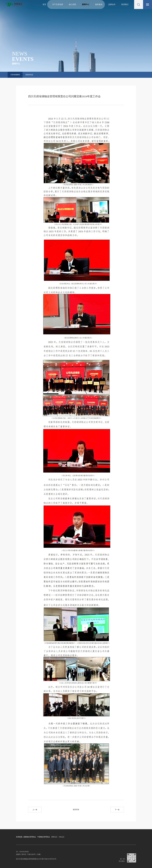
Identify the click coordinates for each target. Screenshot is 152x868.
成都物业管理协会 (30, 837)
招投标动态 (29, 75)
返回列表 (76, 810)
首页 (44, 4)
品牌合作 (112, 4)
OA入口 (62, 837)
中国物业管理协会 (44, 837)
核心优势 (72, 4)
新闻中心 (86, 4)
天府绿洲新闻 (15, 75)
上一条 (35, 810)
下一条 (117, 810)
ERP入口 (54, 837)
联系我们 (125, 4)
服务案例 (99, 4)
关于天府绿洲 (58, 4)
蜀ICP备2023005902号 (49, 859)
